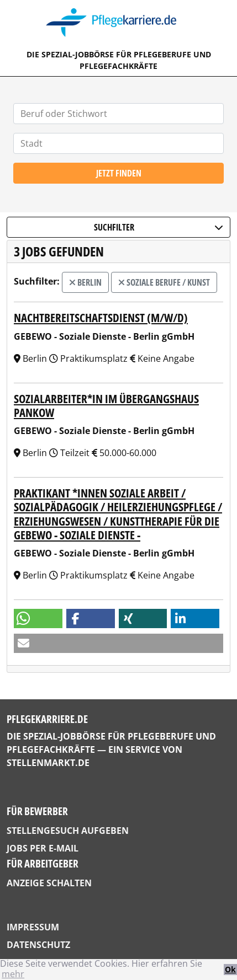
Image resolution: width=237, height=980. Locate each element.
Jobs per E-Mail (43, 848)
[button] (38, 618)
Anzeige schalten (49, 883)
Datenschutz (38, 945)
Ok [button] (230, 969)
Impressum (33, 927)
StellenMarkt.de (48, 763)
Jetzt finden (119, 173)
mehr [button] (13, 974)
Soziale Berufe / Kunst (164, 282)
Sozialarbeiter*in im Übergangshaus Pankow (106, 406)
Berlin (85, 282)
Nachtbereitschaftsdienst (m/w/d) (101, 318)
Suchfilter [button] (159, 227)
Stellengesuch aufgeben (68, 831)
